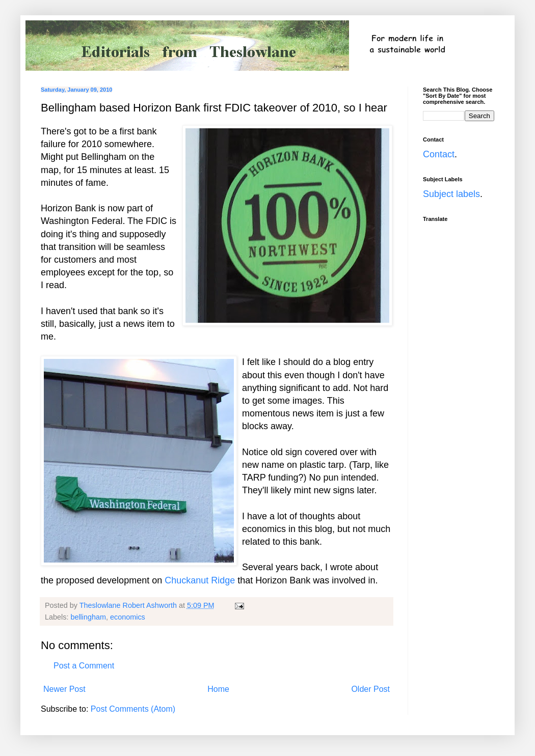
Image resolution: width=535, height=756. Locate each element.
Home (218, 689)
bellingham (88, 617)
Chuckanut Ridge (200, 580)
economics (128, 617)
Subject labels (451, 194)
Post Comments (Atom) (133, 709)
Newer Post (64, 689)
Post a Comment (84, 666)
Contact (439, 154)
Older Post (370, 689)
